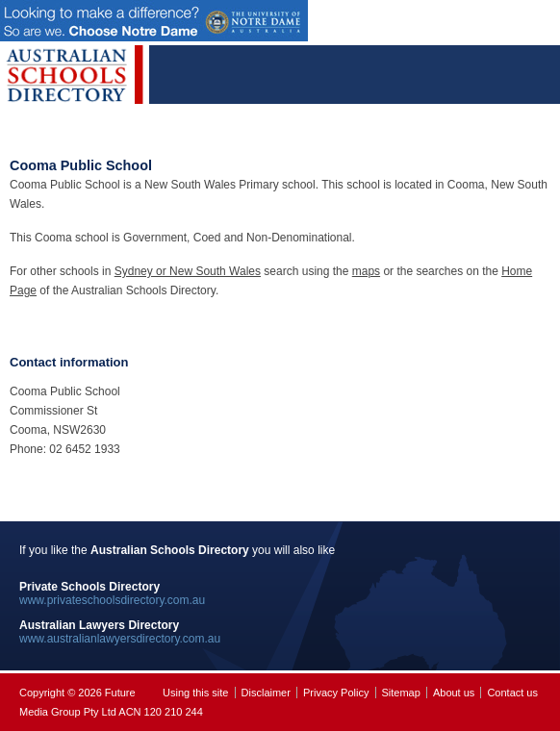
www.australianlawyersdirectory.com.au (120, 639)
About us (454, 693)
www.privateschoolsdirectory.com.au (112, 600)
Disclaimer (266, 693)
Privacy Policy (336, 693)
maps (366, 271)
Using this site (195, 693)
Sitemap (401, 693)
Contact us (512, 693)
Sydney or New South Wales (188, 271)
